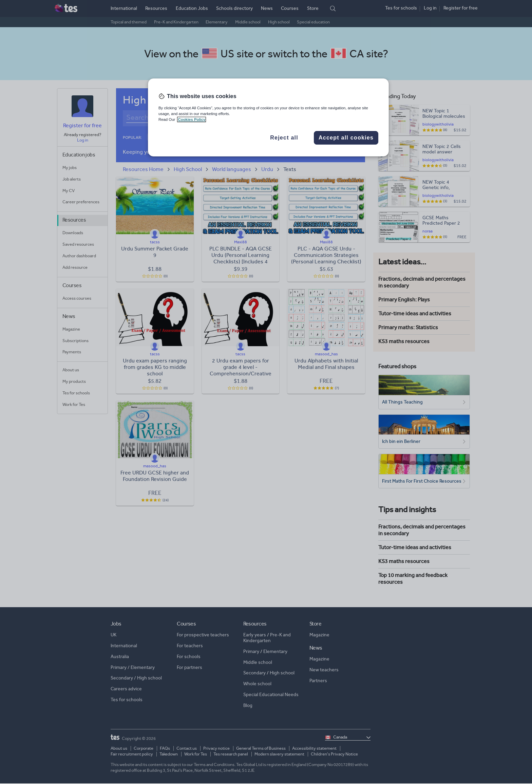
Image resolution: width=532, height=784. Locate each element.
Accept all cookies (346, 138)
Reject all (284, 138)
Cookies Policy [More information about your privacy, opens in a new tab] (192, 119)
